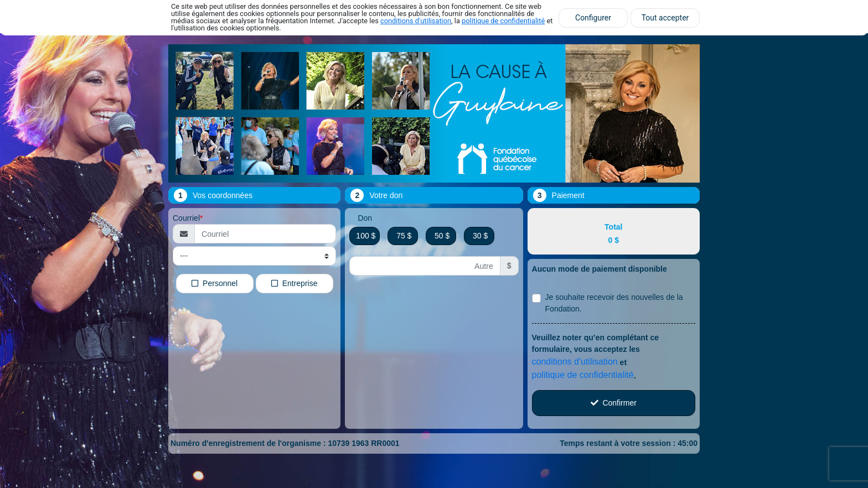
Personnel (215, 283)
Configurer (593, 18)
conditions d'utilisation (416, 21)
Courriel (186, 218)
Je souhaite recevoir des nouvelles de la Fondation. (614, 303)
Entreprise (294, 283)
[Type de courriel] (254, 256)
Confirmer (614, 403)
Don (365, 218)
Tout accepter (665, 18)
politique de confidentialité (503, 21)
